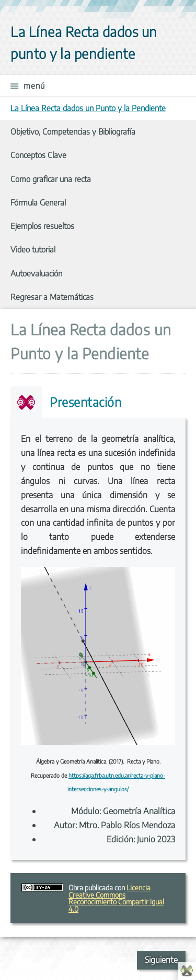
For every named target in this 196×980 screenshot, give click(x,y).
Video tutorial (33, 249)
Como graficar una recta (51, 179)
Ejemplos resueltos (42, 226)
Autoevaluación (36, 273)
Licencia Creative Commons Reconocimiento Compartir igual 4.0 (116, 898)
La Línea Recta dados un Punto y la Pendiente (88, 108)
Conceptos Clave (38, 155)
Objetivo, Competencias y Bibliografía (73, 131)
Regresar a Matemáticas (52, 297)
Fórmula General (38, 202)
